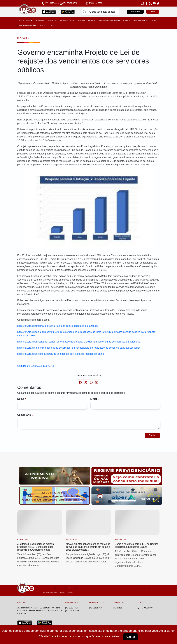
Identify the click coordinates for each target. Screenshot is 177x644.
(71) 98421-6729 (72, 611)
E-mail (94, 399)
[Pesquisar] (85, 12)
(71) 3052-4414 (52, 3)
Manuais (81, 21)
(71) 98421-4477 (120, 608)
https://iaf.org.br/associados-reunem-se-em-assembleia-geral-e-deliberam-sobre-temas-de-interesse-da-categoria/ (79, 342)
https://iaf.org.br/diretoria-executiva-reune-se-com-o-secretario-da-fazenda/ (58, 326)
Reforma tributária (28, 25)
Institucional (25, 21)
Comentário (24, 415)
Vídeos (52, 25)
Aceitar (130, 637)
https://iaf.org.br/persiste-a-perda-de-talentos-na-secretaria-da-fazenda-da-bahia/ (61, 354)
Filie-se (153, 12)
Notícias (39, 21)
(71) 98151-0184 (96, 608)
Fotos (42, 25)
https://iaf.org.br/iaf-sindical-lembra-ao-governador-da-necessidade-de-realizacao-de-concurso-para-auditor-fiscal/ (79, 348)
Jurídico (51, 21)
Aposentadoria (66, 21)
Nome (21, 399)
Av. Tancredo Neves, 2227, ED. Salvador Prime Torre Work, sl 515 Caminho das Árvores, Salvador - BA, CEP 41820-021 (40, 611)
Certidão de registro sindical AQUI (36, 366)
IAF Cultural (140, 21)
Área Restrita (135, 12)
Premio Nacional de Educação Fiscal (115, 21)
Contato (154, 21)
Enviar (152, 435)
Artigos (92, 21)
